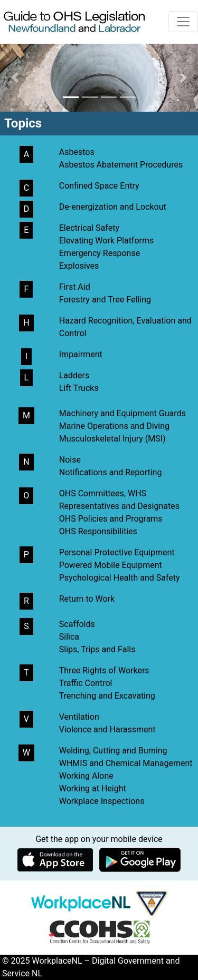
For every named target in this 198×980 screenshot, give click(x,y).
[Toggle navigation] (183, 22)
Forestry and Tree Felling (105, 300)
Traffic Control (86, 683)
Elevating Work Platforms (107, 241)
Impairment (81, 354)
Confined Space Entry (99, 186)
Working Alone (86, 776)
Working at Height (93, 788)
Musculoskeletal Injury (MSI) (112, 439)
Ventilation (79, 717)
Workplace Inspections (102, 801)
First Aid (75, 287)
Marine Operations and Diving (114, 426)
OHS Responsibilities (98, 531)
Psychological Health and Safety (120, 578)
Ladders (74, 375)
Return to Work (87, 599)
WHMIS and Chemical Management (126, 763)
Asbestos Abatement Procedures (121, 165)
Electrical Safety (89, 228)
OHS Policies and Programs (111, 519)
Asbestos (77, 152)
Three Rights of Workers (104, 670)
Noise (70, 460)
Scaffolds (77, 624)
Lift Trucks (79, 388)
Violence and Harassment (107, 729)
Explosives (79, 266)
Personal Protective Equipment (117, 552)
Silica (69, 637)
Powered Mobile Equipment (111, 565)
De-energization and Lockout (113, 207)
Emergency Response (100, 253)
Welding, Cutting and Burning (113, 751)
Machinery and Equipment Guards (122, 413)
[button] (15, 78)
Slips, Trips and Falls (97, 649)
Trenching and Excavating (107, 696)
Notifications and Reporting (111, 472)
